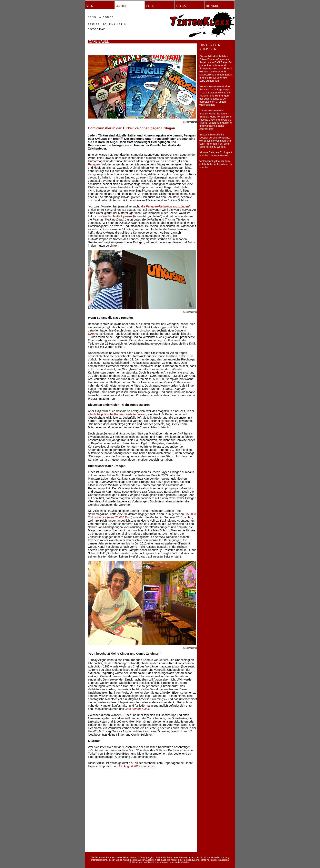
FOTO (150, 6)
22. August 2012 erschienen (137, 766)
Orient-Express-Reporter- (214, 59)
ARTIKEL (122, 6)
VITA (90, 6)
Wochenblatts (117, 216)
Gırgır (92, 334)
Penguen (94, 164)
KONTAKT (213, 6)
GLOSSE (182, 6)
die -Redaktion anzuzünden (165, 206)
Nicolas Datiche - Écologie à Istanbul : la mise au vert (216, 154)
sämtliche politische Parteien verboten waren (117, 414)
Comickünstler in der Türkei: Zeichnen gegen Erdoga (131, 128)
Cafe (137, 709)
